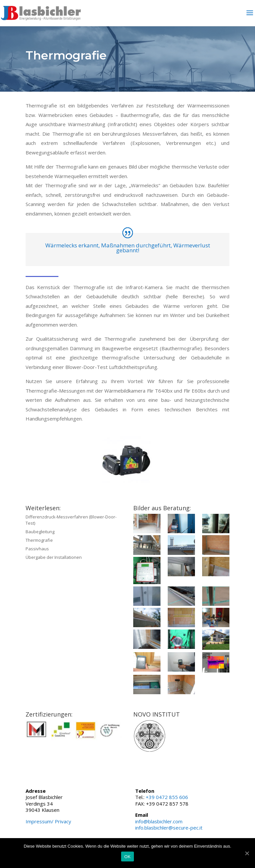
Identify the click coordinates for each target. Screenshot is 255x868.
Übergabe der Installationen (54, 557)
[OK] (247, 853)
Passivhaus (37, 549)
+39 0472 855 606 (167, 797)
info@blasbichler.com (159, 821)
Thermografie (39, 540)
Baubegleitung (40, 532)
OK (127, 857)
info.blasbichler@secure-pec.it (169, 828)
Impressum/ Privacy (48, 821)
